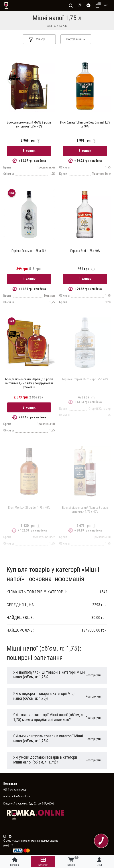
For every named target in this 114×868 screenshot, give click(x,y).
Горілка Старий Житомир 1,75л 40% (85, 379)
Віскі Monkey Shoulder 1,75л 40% (29, 508)
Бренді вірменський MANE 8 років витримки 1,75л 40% (29, 124)
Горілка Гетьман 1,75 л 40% (29, 251)
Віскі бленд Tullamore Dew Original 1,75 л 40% (85, 124)
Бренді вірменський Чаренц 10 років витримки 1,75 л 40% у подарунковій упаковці (29, 383)
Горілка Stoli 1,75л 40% (85, 251)
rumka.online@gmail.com (17, 796)
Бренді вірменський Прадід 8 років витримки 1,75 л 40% (85, 510)
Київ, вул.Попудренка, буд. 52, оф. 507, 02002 (29, 804)
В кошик (29, 151)
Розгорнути (93, 675)
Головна (51, 26)
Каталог (64, 26)
